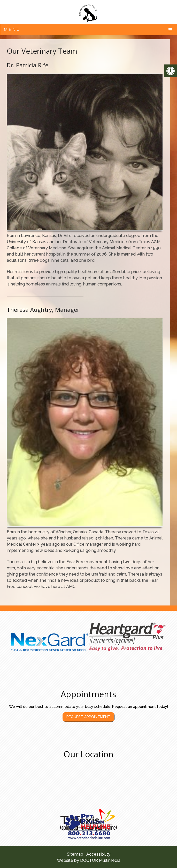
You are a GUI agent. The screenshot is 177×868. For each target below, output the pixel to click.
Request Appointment (88, 717)
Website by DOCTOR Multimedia (89, 860)
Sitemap (75, 854)
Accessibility (98, 854)
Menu (12, 30)
